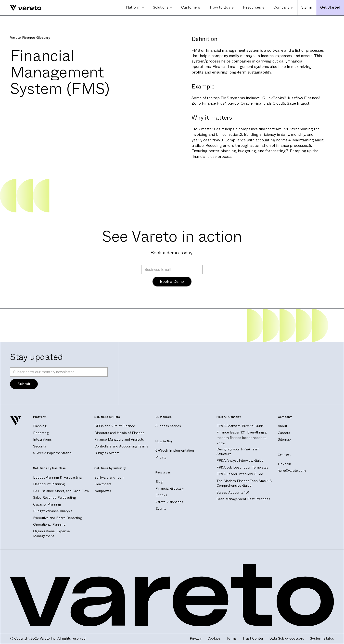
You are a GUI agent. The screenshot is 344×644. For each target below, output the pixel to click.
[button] (134, 8)
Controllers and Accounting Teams (121, 446)
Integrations (42, 439)
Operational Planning (49, 524)
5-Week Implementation (52, 453)
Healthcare (103, 484)
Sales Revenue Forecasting (54, 497)
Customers (191, 7)
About (282, 426)
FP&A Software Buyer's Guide (240, 426)
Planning (40, 426)
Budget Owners (107, 453)
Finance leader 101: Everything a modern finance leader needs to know (242, 438)
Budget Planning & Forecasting (57, 477)
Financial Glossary (170, 488)
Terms (232, 638)
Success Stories (168, 426)
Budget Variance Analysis (53, 511)
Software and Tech (109, 477)
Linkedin (284, 464)
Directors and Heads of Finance (119, 433)
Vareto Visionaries (169, 502)
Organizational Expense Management (51, 533)
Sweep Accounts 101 (233, 492)
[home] (21, 8)
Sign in (307, 7)
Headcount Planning (49, 484)
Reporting (41, 433)
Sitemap (284, 439)
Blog (159, 482)
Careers (284, 433)
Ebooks (161, 495)
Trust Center (253, 638)
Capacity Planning (47, 504)
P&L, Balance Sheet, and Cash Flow (61, 491)
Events (161, 508)
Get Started (330, 7)
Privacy (196, 638)
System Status (322, 638)
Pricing (161, 457)
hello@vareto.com (292, 471)
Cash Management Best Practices (243, 499)
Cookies (214, 638)
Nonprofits (103, 491)
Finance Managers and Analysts (119, 439)
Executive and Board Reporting (57, 518)
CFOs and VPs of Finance (115, 426)
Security (40, 446)
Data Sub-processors (287, 638)
